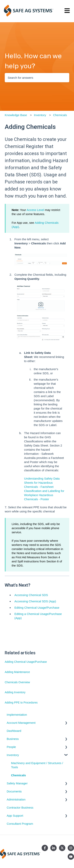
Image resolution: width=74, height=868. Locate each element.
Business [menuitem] (13, 739)
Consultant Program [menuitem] (20, 824)
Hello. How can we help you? (33, 61)
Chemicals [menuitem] (18, 775)
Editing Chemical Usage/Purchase (37, 608)
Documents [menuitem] (14, 791)
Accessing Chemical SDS (31, 595)
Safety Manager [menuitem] (17, 783)
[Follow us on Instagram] (71, 848)
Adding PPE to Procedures (21, 703)
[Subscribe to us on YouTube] (71, 857)
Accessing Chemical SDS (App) (35, 601)
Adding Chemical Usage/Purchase (26, 662)
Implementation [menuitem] (17, 715)
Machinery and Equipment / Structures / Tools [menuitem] (37, 765)
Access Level (35, 210)
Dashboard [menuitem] (14, 731)
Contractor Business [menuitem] (20, 807)
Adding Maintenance (17, 672)
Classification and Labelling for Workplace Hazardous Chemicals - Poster (44, 495)
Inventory (40, 115)
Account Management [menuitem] (21, 723)
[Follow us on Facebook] (45, 848)
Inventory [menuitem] (13, 755)
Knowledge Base (16, 115)
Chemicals (60, 115)
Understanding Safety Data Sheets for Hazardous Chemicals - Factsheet (42, 483)
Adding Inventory (15, 692)
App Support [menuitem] (15, 816)
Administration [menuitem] (16, 799)
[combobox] (37, 78)
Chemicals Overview (17, 682)
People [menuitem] (11, 747)
